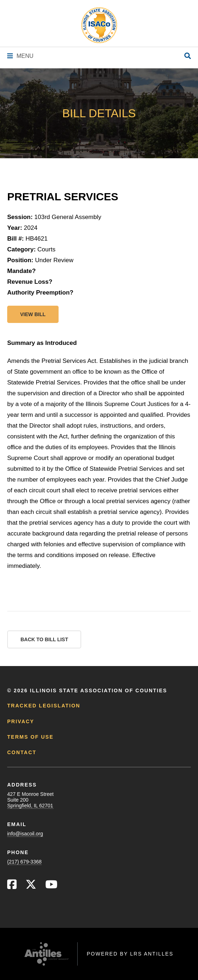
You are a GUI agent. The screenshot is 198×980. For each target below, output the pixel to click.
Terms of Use (30, 737)
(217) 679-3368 (24, 862)
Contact (22, 752)
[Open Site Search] (188, 56)
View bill (33, 314)
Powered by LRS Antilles (130, 954)
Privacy (21, 721)
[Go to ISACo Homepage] (99, 25)
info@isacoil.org (25, 834)
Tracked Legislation (44, 706)
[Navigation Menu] (20, 56)
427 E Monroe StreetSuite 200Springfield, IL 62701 (30, 800)
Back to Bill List (44, 639)
